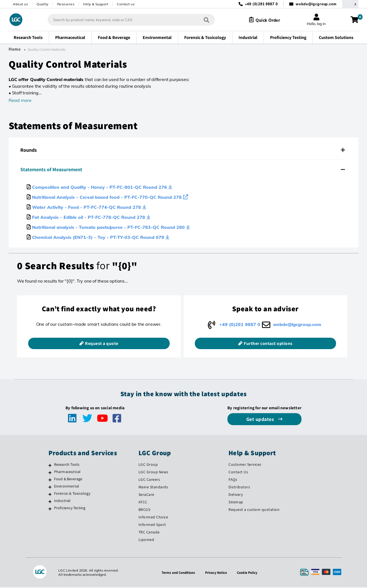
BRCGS (144, 511)
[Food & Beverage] (50, 481)
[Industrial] (50, 503)
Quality (42, 4)
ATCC (143, 503)
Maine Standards (153, 488)
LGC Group (148, 465)
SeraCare (146, 496)
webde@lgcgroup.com (316, 4)
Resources (66, 4)
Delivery (236, 496)
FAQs (233, 481)
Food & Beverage (68, 480)
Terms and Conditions (177, 573)
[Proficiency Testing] (50, 510)
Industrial (62, 502)
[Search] (202, 20)
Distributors (239, 488)
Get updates (261, 420)
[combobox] (127, 20)
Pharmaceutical (67, 473)
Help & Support (96, 4)
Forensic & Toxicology (72, 494)
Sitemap (236, 503)
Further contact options (268, 345)
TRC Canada (149, 533)
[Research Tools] (50, 466)
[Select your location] (350, 4)
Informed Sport (152, 526)
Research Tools (67, 465)
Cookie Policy (249, 573)
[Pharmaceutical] (50, 474)
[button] (183, 150)
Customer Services (245, 465)
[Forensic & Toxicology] (50, 495)
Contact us (126, 4)
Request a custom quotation (254, 511)
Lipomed (146, 540)
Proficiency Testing (70, 509)
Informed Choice (153, 518)
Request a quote (102, 345)
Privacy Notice (217, 573)
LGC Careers (149, 481)
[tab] (183, 150)
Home (15, 49)
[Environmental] (50, 488)
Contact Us (238, 473)
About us (20, 4)
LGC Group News (153, 473)
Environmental (67, 487)
